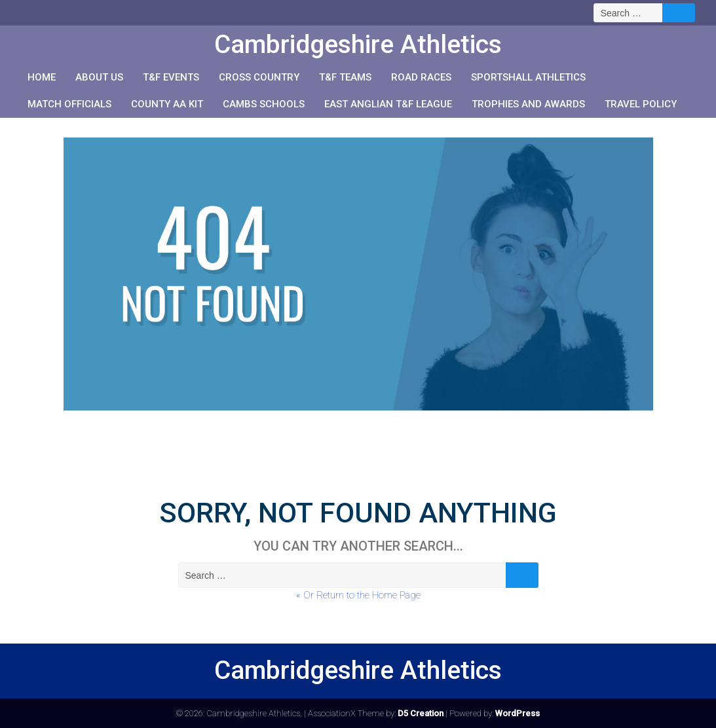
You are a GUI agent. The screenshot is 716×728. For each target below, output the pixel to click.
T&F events (171, 77)
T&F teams (345, 77)
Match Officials (69, 104)
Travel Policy (641, 104)
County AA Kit (167, 104)
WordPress (518, 713)
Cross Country (259, 77)
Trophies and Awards (528, 104)
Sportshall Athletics (528, 77)
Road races (421, 77)
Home (42, 77)
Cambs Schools (264, 104)
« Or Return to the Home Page (358, 595)
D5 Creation (421, 713)
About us (99, 77)
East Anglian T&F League (388, 104)
